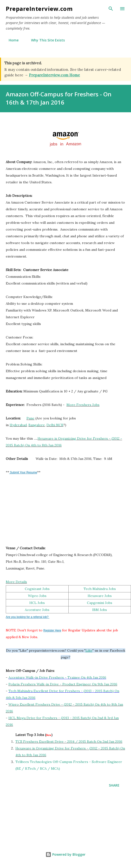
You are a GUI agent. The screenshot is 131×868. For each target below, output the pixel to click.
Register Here (52, 630)
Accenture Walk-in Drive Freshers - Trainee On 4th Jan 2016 (57, 677)
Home (11, 40)
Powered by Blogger (65, 854)
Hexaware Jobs (100, 596)
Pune (30, 418)
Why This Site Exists (45, 40)
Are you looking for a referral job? (28, 617)
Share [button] (114, 785)
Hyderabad (18, 425)
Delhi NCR (55, 425)
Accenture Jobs (37, 610)
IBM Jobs (100, 610)
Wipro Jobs (37, 596)
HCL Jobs (37, 603)
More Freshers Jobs (83, 405)
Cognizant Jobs (37, 589)
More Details (16, 582)
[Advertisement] (42, 512)
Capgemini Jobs (100, 603)
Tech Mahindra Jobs (100, 589)
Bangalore (37, 425)
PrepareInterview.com (39, 9)
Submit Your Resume (23, 472)
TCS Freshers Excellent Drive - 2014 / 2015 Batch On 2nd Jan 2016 (69, 742)
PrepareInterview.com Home (54, 75)
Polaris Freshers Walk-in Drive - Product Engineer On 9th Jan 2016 (63, 684)
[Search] (111, 9)
